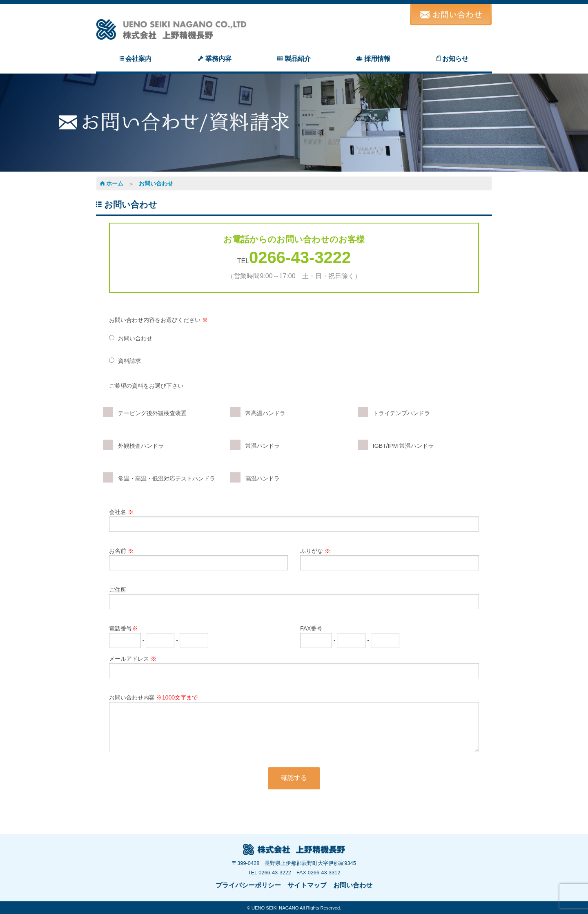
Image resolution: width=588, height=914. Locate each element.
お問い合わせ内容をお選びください (158, 320)
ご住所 (294, 598)
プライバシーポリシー (248, 885)
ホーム (112, 183)
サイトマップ (307, 885)
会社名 (294, 520)
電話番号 (159, 635)
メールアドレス (294, 667)
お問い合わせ (156, 183)
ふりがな (390, 559)
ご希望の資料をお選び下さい (146, 386)
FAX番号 (350, 635)
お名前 (198, 559)
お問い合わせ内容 (294, 723)
